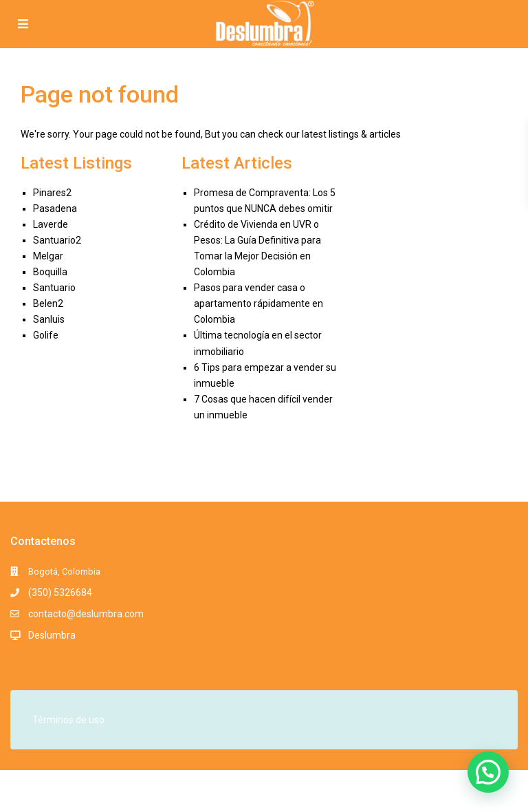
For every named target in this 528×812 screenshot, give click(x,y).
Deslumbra (52, 635)
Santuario (54, 288)
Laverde (51, 224)
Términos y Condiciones (379, 794)
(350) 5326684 (60, 592)
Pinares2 (52, 193)
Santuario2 (57, 240)
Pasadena (55, 209)
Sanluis (49, 319)
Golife (46, 335)
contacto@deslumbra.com (86, 614)
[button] (488, 772)
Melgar (48, 256)
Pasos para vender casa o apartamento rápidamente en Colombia (258, 303)
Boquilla (50, 272)
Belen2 (48, 303)
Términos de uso (68, 720)
